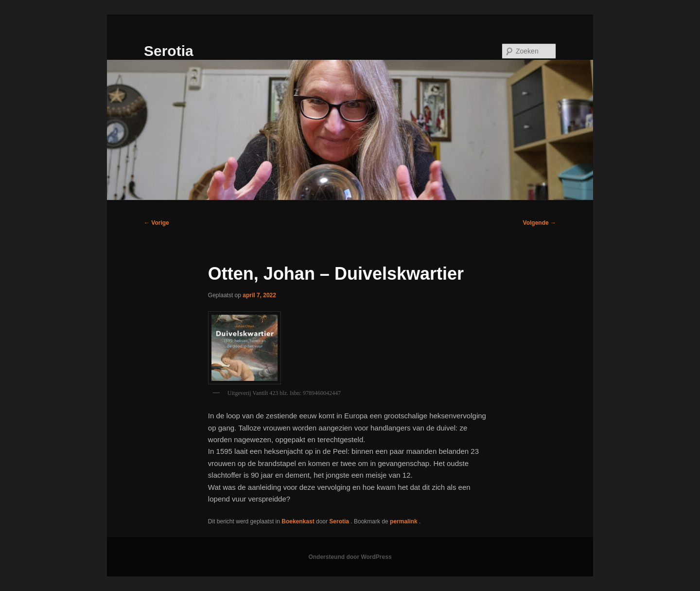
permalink (404, 521)
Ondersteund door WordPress (350, 557)
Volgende (540, 223)
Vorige (157, 223)
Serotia (169, 51)
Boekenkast (298, 521)
